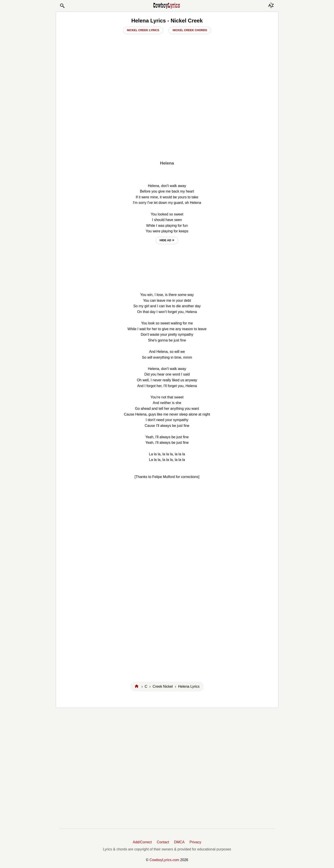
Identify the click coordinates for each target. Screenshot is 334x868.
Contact (163, 842)
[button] (62, 6)
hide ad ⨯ (167, 240)
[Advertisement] (167, 126)
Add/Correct (142, 842)
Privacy (195, 842)
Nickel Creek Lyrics (143, 30)
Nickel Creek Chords (190, 30)
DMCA (179, 842)
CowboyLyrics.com (164, 860)
